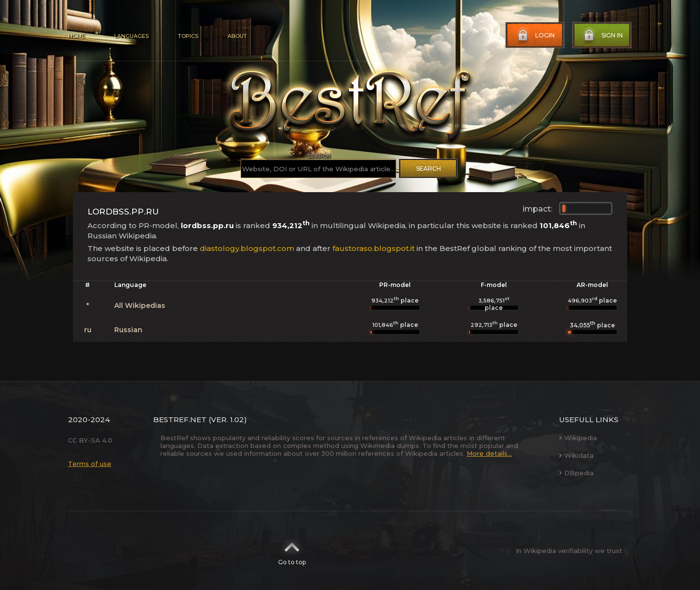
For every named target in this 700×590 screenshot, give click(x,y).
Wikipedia (578, 438)
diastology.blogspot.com (247, 248)
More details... (489, 453)
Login (535, 36)
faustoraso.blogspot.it (374, 248)
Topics (188, 36)
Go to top (292, 551)
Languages (131, 36)
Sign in (602, 36)
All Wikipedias (140, 305)
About (237, 36)
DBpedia (576, 473)
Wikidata (576, 455)
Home (77, 36)
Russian (128, 330)
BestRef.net (180, 420)
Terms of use (90, 464)
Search (429, 169)
